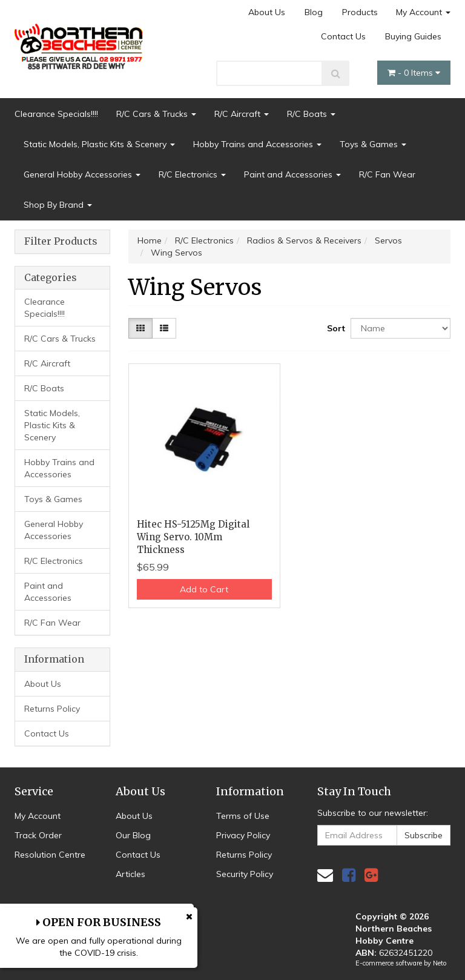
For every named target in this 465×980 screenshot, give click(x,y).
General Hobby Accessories (82, 174)
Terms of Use (243, 816)
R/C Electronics (192, 174)
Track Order (38, 835)
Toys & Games (373, 144)
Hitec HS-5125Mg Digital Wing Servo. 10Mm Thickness (193, 537)
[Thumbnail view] (140, 328)
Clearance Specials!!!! (56, 114)
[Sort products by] (401, 328)
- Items (414, 73)
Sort (334, 328)
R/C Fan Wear (387, 174)
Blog (314, 12)
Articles (130, 874)
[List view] (164, 328)
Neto (440, 963)
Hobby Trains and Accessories (257, 144)
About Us (267, 12)
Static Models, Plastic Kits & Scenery (99, 144)
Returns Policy (52, 709)
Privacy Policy (243, 835)
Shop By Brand (58, 205)
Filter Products (61, 242)
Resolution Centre (50, 855)
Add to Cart (204, 589)
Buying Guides (413, 36)
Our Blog (133, 835)
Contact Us (343, 36)
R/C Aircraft (242, 114)
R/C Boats (311, 114)
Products (360, 12)
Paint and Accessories (292, 174)
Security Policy (245, 874)
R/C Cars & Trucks (156, 114)
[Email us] (325, 875)
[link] (349, 875)
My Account (423, 12)
